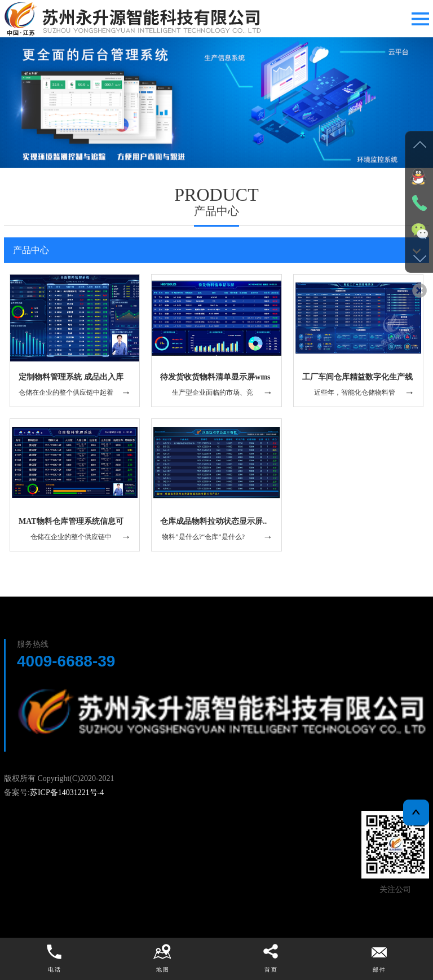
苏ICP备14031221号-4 (67, 793)
